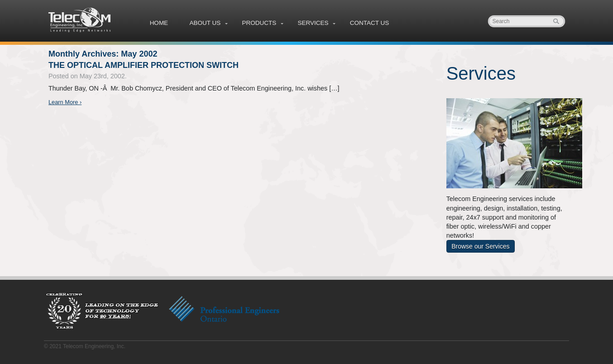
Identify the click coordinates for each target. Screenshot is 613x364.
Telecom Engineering (80, 20)
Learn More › (65, 102)
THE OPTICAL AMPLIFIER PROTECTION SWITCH (144, 65)
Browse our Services (480, 246)
